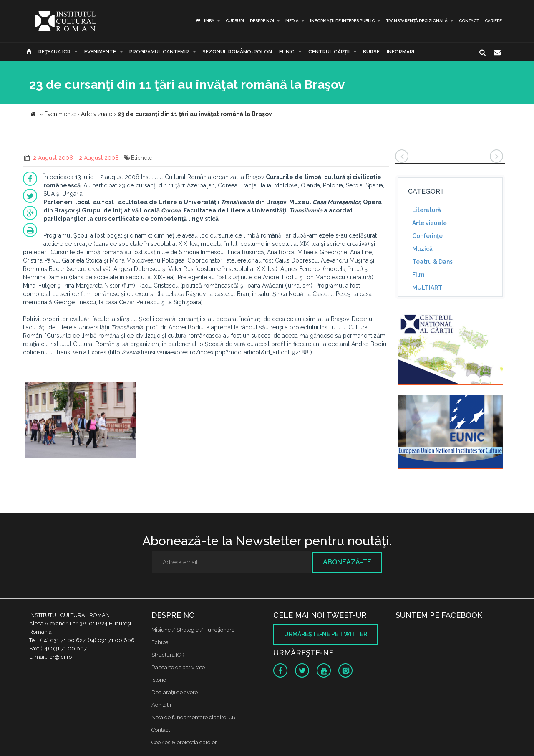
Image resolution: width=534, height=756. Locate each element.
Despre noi (262, 21)
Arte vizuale (429, 223)
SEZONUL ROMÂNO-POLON (237, 52)
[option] (81, 421)
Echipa (160, 642)
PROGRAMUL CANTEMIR (159, 52)
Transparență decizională (417, 21)
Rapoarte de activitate (178, 667)
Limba (205, 21)
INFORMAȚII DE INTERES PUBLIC (342, 21)
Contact (469, 21)
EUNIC (287, 52)
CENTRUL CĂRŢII (329, 52)
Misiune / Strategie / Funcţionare (193, 630)
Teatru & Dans (432, 262)
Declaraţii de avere (175, 692)
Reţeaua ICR (54, 52)
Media (292, 21)
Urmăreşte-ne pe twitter (326, 634)
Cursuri (235, 21)
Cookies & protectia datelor (184, 742)
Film (418, 275)
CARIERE (493, 21)
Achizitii (161, 705)
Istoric (159, 680)
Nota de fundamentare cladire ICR (194, 717)
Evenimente (100, 52)
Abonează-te (347, 562)
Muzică (422, 249)
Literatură (427, 210)
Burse (371, 52)
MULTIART (427, 288)
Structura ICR (168, 655)
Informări (400, 52)
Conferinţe (427, 236)
